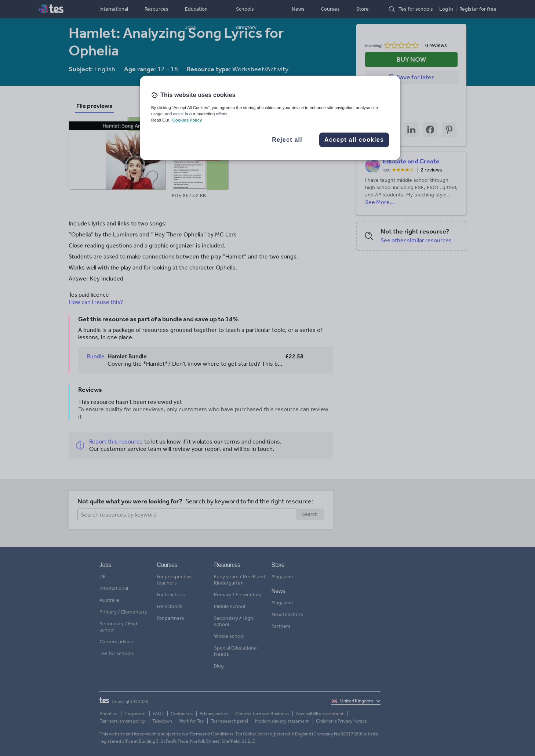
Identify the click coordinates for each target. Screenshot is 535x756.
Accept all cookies (354, 140)
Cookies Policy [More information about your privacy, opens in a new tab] (187, 120)
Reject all (287, 140)
